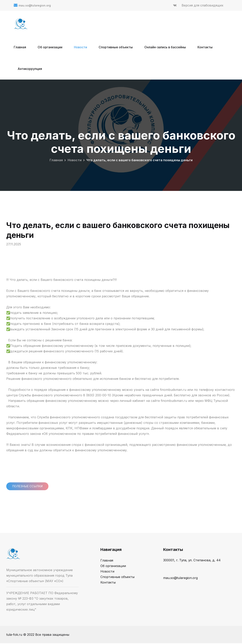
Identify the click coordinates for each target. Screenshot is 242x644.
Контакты (205, 47)
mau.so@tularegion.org (35, 5)
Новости (81, 47)
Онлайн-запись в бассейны (165, 47)
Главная (20, 47)
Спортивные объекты (116, 47)
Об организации (50, 47)
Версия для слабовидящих (202, 5)
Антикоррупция (30, 69)
